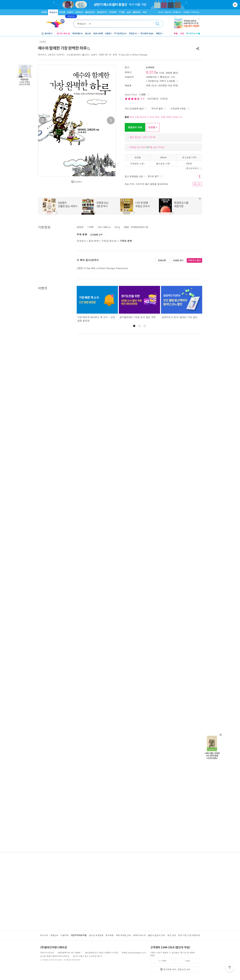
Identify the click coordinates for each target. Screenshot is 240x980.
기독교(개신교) (109, 241)
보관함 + (153, 127)
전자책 (62, 12)
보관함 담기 (178, 260)
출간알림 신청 (163, 163)
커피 (145, 12)
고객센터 (186, 12)
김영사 (94, 55)
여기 (148, 147)
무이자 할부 (159, 109)
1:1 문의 (162, 961)
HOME (44, 12)
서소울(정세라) (74, 55)
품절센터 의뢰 (135, 127)
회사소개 (44, 935)
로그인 (161, 12)
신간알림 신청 (96, 235)
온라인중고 (102, 12)
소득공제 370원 (180, 109)
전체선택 (162, 260)
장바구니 (195, 12)
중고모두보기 (194, 168)
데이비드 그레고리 (47, 55)
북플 (176, 33)
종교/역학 (94, 241)
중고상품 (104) (189, 157)
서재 (182, 33)
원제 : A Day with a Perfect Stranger (130, 55)
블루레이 (137, 12)
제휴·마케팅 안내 (123, 935)
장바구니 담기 (194, 260)
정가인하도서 (120, 33)
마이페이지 (176, 12)
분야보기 (48, 33)
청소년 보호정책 (96, 935)
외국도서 (79, 12)
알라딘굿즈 (90, 12)
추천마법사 (77, 33)
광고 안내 (172, 935)
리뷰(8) (164, 99)
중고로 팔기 (155, 176)
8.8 (143, 99)
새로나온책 (98, 33)
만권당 (70, 12)
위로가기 (230, 968)
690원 (189, 163)
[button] (134, 326)
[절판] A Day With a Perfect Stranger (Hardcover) (102, 268)
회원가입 (168, 12)
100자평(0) (153, 99)
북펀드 (159, 33)
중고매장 (113, 12)
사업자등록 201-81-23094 (69, 952)
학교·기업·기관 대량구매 (189, 935)
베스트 (88, 33)
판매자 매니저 (139, 935)
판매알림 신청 (137, 163)
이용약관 (65, 935)
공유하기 (198, 49)
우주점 (122, 12)
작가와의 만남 (146, 33)
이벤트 (108, 33)
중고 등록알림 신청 (135, 176)
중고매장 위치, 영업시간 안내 (177, 969)
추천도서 (133, 33)
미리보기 (78, 182)
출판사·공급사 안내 (156, 935)
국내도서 (53, 12)
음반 (129, 12)
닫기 (235, 5)
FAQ (188, 961)
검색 (158, 24)
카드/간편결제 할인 (136, 109)
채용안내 (54, 935)
